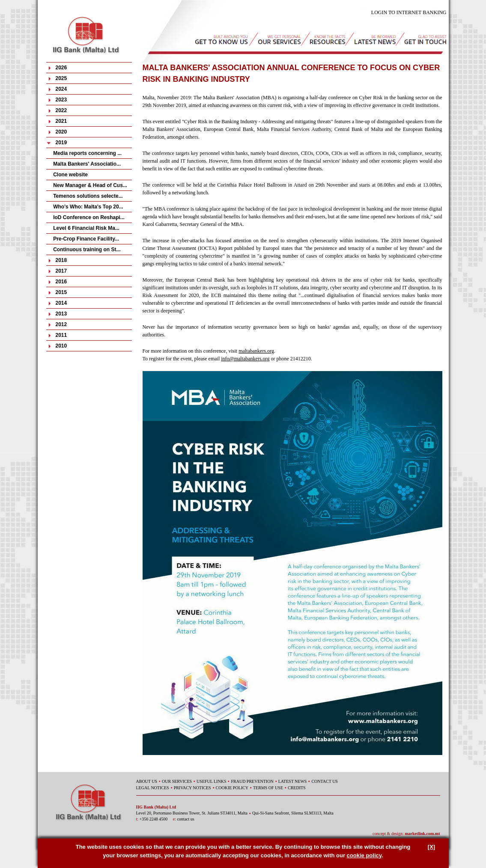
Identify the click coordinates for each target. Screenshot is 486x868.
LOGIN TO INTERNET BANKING (409, 12)
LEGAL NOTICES (153, 788)
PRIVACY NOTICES (192, 788)
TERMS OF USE (268, 788)
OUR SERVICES (177, 781)
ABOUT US (147, 781)
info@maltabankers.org (245, 359)
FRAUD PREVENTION (252, 781)
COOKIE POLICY (232, 788)
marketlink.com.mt (422, 834)
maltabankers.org (256, 351)
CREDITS (297, 788)
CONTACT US (325, 781)
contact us (185, 819)
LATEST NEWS (293, 781)
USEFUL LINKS (211, 781)
